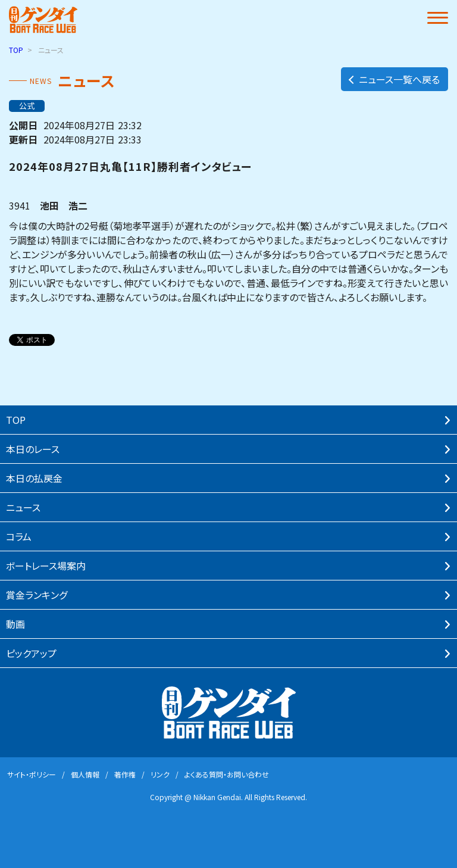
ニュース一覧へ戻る (393, 79)
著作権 (125, 774)
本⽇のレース (33, 449)
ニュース (23, 507)
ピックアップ (31, 653)
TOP (16, 50)
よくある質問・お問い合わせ (227, 774)
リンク (160, 774)
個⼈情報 (85, 774)
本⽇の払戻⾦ (34, 478)
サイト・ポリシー (32, 774)
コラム (19, 536)
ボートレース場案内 (46, 566)
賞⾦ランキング (37, 595)
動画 (15, 624)
